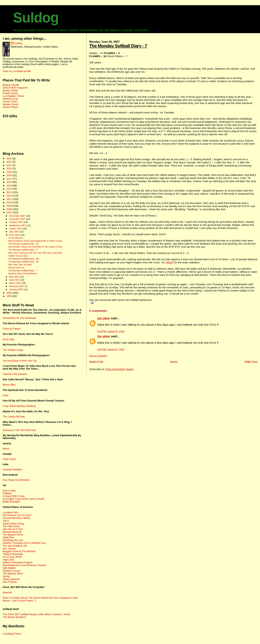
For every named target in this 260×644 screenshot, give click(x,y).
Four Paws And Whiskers (16, 480)
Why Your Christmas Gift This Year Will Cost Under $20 (35, 253)
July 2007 (14, 232)
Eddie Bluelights (11, 502)
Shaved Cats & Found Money (23, 274)
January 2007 (16, 289)
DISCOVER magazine (15, 88)
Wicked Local (10, 99)
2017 (9, 179)
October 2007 (16, 222)
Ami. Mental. (9, 549)
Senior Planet (10, 107)
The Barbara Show (13, 574)
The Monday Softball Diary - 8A (24, 262)
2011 (9, 199)
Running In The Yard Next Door (19, 430)
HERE (170, 262)
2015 (9, 186)
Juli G (6, 521)
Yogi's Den (8, 560)
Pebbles (7, 493)
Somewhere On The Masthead (19, 318)
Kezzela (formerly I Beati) (16, 518)
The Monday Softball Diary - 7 (118, 46)
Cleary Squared (11, 579)
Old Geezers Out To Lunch (17, 515)
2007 (9, 212)
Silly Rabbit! (9, 568)
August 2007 (16, 229)
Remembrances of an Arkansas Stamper (24, 565)
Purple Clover (10, 93)
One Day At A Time (13, 529)
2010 (9, 202)
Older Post (251, 361)
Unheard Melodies (12, 470)
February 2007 (17, 286)
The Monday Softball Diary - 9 (23, 250)
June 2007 (15, 235)
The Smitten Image (13, 350)
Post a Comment (98, 356)
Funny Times (10, 102)
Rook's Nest (9, 459)
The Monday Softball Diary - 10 (23, 244)
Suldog (36, 18)
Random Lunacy (11, 571)
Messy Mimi (9, 385)
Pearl (5, 395)
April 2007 (15, 280)
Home (174, 361)
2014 (9, 189)
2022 (9, 162)
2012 (9, 196)
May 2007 (14, 277)
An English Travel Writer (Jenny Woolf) (23, 499)
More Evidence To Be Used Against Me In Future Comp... (36, 241)
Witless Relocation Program (18, 562)
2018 (9, 175)
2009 (9, 206)
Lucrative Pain (10, 512)
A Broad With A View (14, 496)
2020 (9, 169)
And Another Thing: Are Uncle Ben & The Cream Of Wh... (36, 247)
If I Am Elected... (16, 238)
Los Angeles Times (13, 96)
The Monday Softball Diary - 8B (24, 259)
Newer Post (96, 361)
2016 (9, 182)
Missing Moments (12, 532)
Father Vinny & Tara (18, 256)
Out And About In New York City (20, 361)
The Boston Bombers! (14, 617)
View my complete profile (17, 71)
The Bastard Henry (13, 535)
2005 (9, 296)
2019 (9, 172)
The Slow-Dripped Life (15, 546)
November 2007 (18, 219)
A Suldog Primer (12, 634)
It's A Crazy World (12, 557)
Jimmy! (6, 576)
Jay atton (104, 318)
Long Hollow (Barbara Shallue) (19, 406)
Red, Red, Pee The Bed (20, 265)
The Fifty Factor (11, 526)
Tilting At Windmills (13, 554)
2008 (9, 209)
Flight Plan (8, 537)
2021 (9, 165)
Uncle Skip (8, 339)
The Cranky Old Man (14, 417)
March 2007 (15, 283)
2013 (9, 192)
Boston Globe (10, 90)
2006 (9, 293)
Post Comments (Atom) (120, 369)
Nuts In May (9, 491)
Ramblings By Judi (13, 540)
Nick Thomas (10, 582)
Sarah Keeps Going (13, 524)
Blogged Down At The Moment (19, 551)
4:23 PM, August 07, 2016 (111, 331)
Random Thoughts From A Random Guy (24, 543)
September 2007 (18, 225)
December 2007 (18, 216)
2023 (9, 158)
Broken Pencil (11, 104)
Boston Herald (11, 85)
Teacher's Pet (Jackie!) (15, 374)
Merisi (6, 449)
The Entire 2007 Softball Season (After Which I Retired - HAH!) (36, 614)
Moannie (7, 592)
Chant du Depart (11, 329)
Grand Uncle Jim (17, 268)
